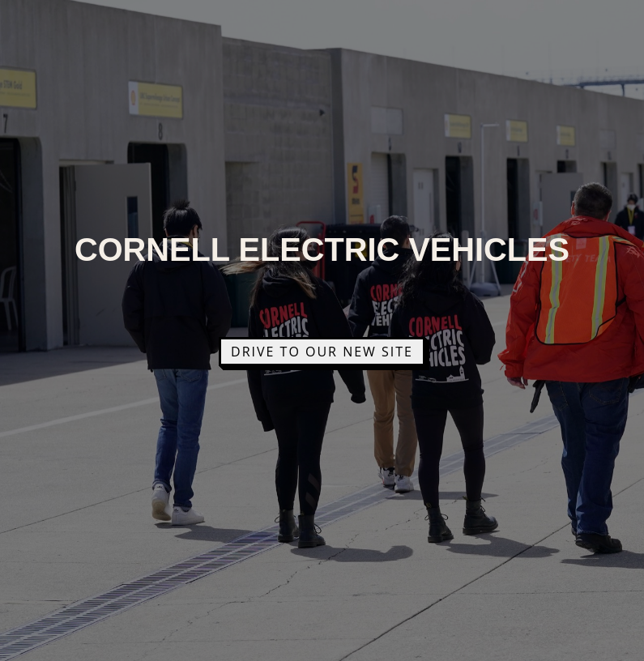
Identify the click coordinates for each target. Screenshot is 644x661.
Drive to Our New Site (322, 352)
